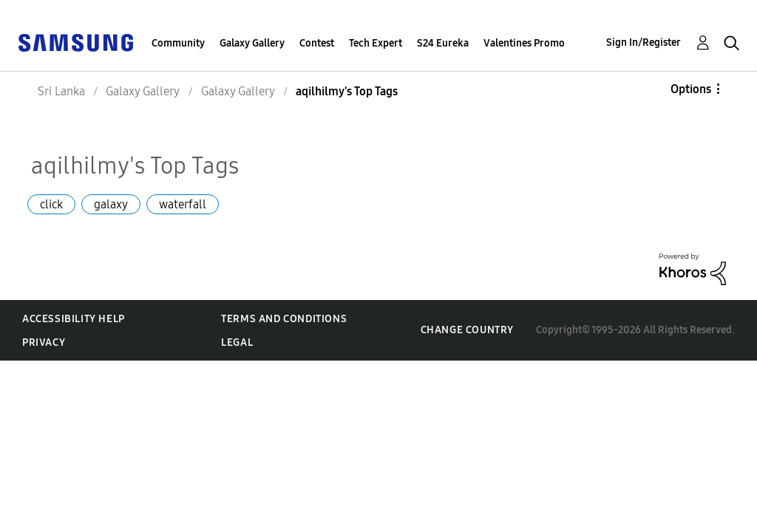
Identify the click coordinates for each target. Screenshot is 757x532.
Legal (237, 342)
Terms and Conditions (284, 319)
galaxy (111, 204)
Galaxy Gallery (252, 43)
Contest (317, 43)
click (51, 204)
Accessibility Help (74, 319)
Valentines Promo (524, 43)
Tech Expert (376, 43)
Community (178, 43)
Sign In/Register (644, 42)
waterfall (183, 204)
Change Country (467, 330)
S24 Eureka (443, 43)
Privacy (44, 342)
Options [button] (691, 89)
